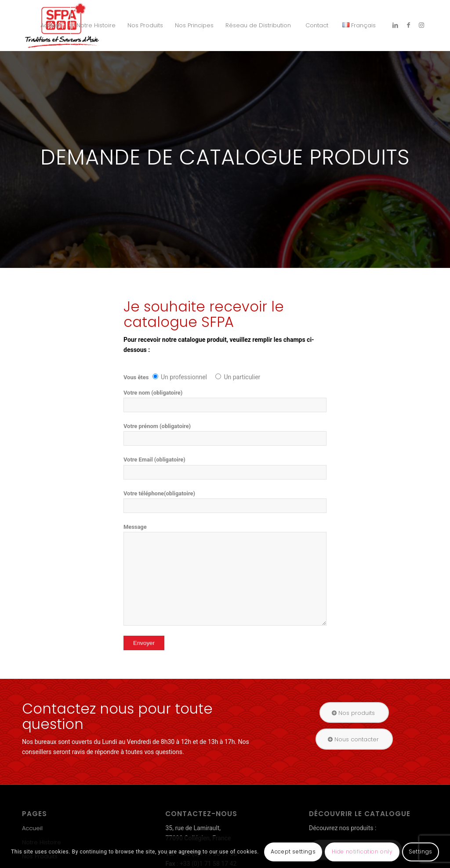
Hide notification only (362, 852)
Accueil (32, 828)
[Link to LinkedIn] (395, 25)
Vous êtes (137, 377)
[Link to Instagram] (421, 25)
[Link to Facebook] (408, 25)
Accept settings (293, 852)
